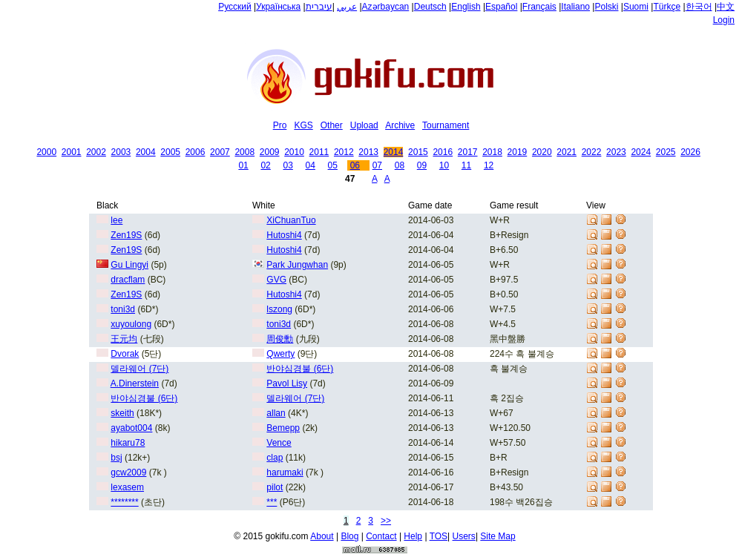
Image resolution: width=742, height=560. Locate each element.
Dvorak (125, 354)
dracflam (128, 280)
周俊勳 (280, 339)
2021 (567, 152)
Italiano (575, 7)
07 (377, 165)
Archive (400, 125)
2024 (641, 152)
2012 (344, 152)
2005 (170, 152)
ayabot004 (131, 428)
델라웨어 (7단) (139, 369)
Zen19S (126, 235)
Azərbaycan (386, 7)
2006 (196, 152)
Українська (278, 7)
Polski (606, 7)
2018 (492, 152)
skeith (122, 413)
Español (501, 7)
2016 (443, 152)
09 (422, 165)
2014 (394, 152)
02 (265, 165)
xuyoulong (131, 324)
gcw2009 (128, 472)
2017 (468, 152)
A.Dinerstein (135, 383)
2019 (518, 152)
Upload (364, 125)
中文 (726, 7)
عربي (347, 7)
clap (275, 458)
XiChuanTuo (291, 220)
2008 (244, 152)
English (466, 7)
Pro (280, 125)
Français (539, 7)
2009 (270, 152)
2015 (418, 152)
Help (413, 536)
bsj (116, 458)
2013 (368, 152)
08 (400, 165)
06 (355, 165)
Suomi (636, 7)
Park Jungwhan (297, 265)
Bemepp (283, 428)
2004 (146, 152)
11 (466, 165)
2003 (121, 152)
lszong (279, 309)
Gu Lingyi (129, 265)
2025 (666, 152)
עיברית (319, 7)
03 (288, 165)
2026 (690, 152)
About (322, 536)
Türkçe (667, 7)
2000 (46, 152)
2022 (592, 152)
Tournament (446, 125)
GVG (276, 280)
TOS (439, 536)
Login (724, 20)
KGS (303, 125)
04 (311, 165)
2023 (616, 152)
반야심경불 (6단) (300, 369)
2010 (294, 152)
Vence (279, 443)
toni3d (123, 309)
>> (386, 521)
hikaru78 (128, 443)
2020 (542, 152)
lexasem (127, 487)
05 (333, 165)
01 (243, 165)
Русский (235, 7)
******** (124, 502)
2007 (220, 152)
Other (332, 125)
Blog (349, 536)
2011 (319, 152)
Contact (381, 536)
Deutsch (430, 7)
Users (464, 536)
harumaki (285, 472)
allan (276, 413)
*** (272, 502)
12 (489, 165)
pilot (275, 487)
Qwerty (280, 354)
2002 (96, 152)
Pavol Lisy (287, 383)
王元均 (124, 339)
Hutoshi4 (284, 235)
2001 (72, 152)
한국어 (699, 7)
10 (444, 165)
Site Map (498, 536)
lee (116, 220)
